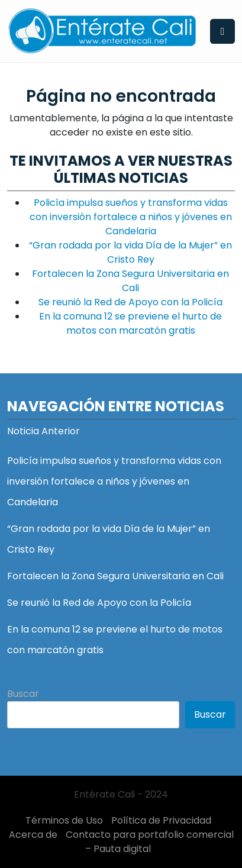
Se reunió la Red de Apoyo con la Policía (130, 302)
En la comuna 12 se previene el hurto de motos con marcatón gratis (130, 323)
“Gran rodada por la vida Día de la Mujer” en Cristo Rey (130, 252)
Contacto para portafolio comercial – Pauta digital (150, 842)
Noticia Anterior (43, 431)
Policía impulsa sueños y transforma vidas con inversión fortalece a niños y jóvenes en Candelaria (131, 217)
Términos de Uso (64, 820)
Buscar (23, 694)
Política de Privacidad (161, 820)
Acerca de (33, 835)
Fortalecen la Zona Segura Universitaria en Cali (130, 281)
